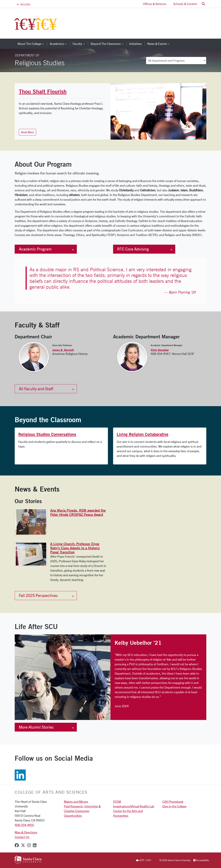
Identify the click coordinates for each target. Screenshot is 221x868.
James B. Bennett (63, 350)
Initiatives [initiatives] (135, 44)
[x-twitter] (23, 845)
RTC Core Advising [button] (133, 249)
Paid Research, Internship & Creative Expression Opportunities (82, 811)
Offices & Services (155, 4)
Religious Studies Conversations (47, 434)
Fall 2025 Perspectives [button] (38, 595)
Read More (27, 132)
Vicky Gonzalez (160, 350)
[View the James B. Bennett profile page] (34, 356)
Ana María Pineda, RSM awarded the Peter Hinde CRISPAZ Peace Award (78, 512)
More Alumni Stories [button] (36, 727)
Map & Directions (26, 832)
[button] (203, 4)
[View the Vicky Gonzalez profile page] (132, 356)
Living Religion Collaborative (143, 434)
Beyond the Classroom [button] (109, 44)
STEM (117, 802)
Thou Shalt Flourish (43, 91)
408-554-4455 (24, 825)
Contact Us (22, 837)
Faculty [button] (80, 44)
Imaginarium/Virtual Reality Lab (134, 806)
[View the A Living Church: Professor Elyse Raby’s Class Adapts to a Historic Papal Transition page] (31, 554)
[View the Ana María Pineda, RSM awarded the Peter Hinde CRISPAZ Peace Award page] (31, 522)
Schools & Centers (185, 4)
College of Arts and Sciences (51, 792)
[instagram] (29, 845)
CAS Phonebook (173, 802)
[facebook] (17, 845)
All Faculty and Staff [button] (36, 389)
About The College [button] (32, 44)
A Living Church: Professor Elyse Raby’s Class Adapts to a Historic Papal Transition (75, 548)
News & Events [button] (160, 44)
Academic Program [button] (35, 249)
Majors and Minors (76, 802)
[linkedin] (35, 845)
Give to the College (174, 806)
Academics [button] (60, 44)
